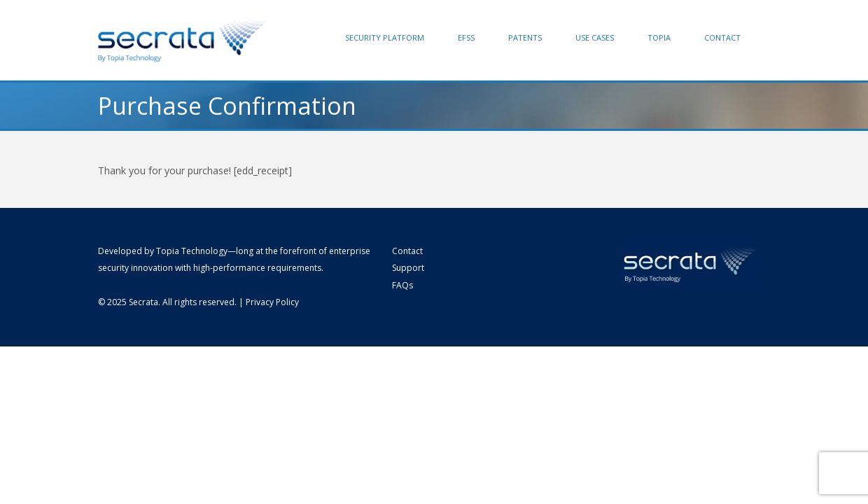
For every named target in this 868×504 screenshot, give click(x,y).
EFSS (466, 37)
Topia (659, 37)
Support (408, 268)
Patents (525, 37)
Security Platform (385, 37)
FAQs (402, 285)
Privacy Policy (272, 302)
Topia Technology (192, 251)
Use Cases (595, 37)
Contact (722, 37)
